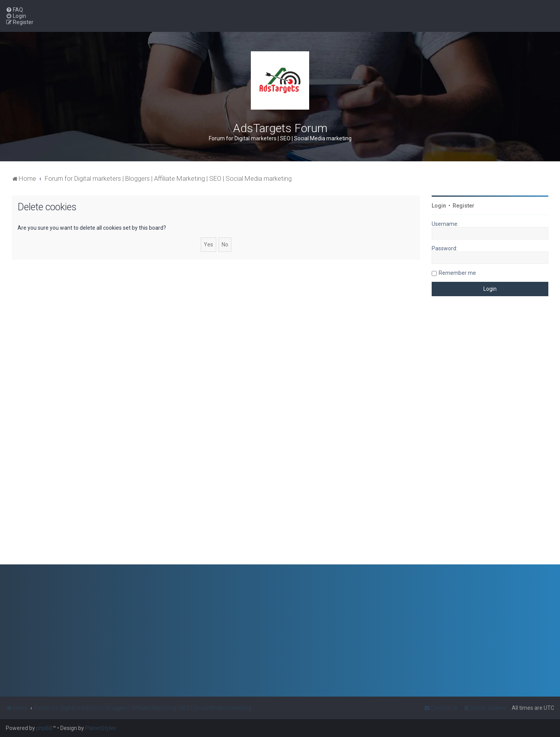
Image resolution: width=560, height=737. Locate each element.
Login (439, 206)
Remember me (457, 273)
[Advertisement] (490, 436)
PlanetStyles (101, 728)
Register (464, 206)
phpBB (44, 728)
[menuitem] (14, 10)
